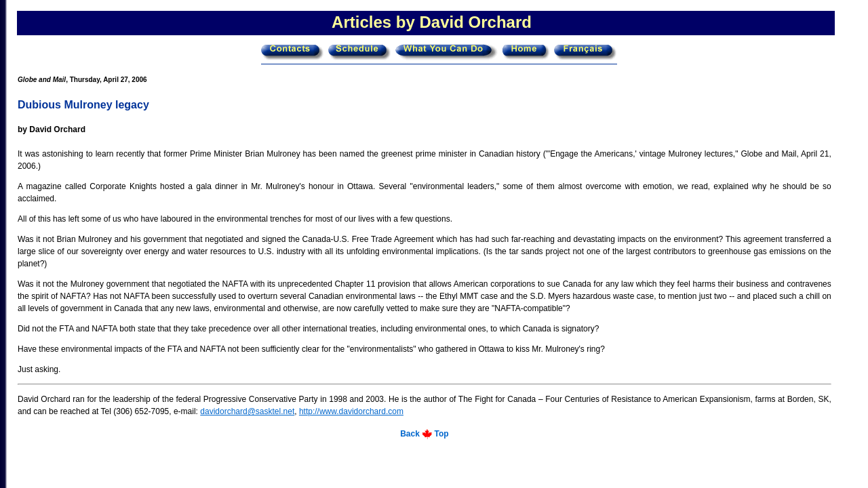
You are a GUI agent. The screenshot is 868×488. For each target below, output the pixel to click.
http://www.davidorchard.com (351, 411)
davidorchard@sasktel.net (247, 411)
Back (410, 434)
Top (442, 434)
